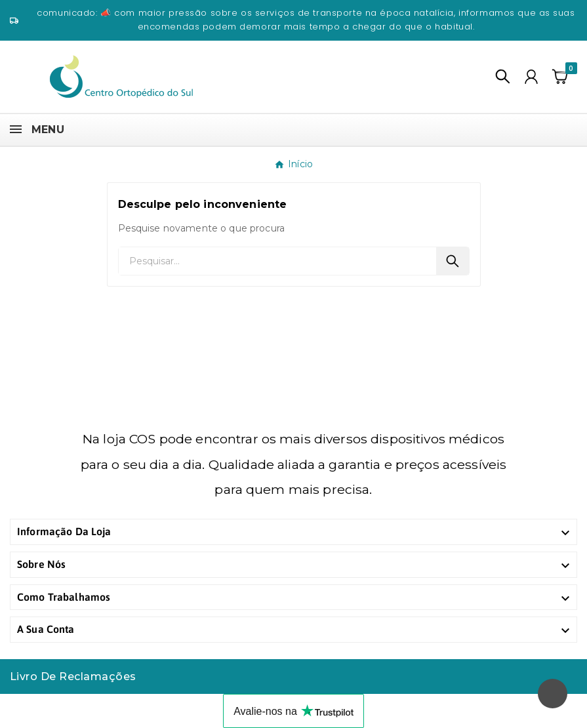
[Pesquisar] (277, 261)
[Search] (453, 261)
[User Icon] (531, 77)
